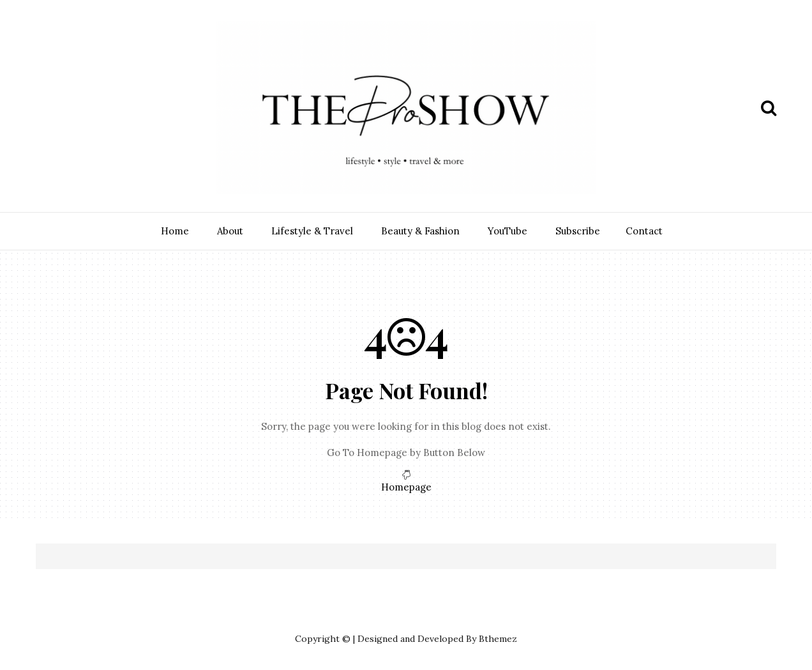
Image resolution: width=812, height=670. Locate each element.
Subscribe (578, 231)
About (230, 231)
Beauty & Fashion (420, 231)
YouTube (507, 231)
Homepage (406, 487)
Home (175, 231)
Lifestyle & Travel (312, 231)
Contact (644, 231)
